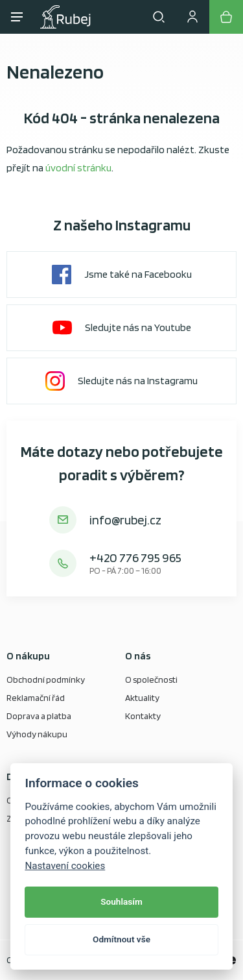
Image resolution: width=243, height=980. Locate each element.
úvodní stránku (78, 168)
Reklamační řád (36, 698)
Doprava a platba (39, 716)
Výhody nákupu (37, 734)
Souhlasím (121, 901)
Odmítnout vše (121, 939)
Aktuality (142, 698)
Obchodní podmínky (46, 680)
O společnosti (151, 680)
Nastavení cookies (65, 866)
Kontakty (143, 716)
